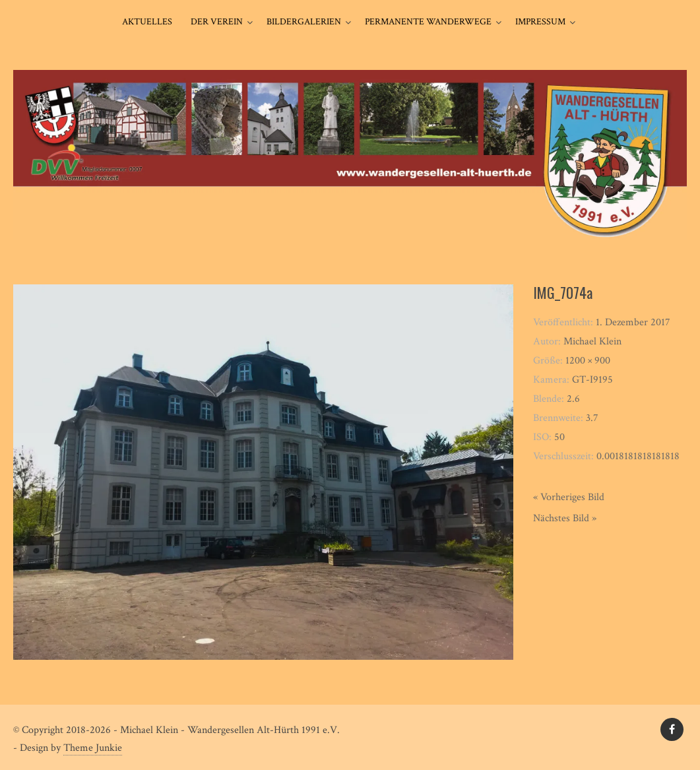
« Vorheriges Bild (569, 497)
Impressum (540, 22)
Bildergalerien (304, 22)
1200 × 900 (588, 361)
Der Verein (217, 22)
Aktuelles (147, 22)
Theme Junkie (93, 748)
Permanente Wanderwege (428, 22)
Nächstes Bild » (565, 518)
